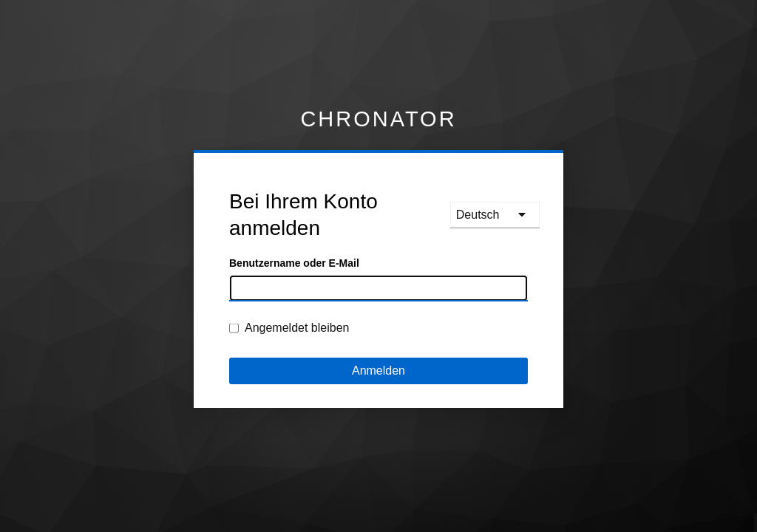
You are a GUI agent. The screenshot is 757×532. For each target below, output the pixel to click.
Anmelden (378, 371)
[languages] (495, 215)
